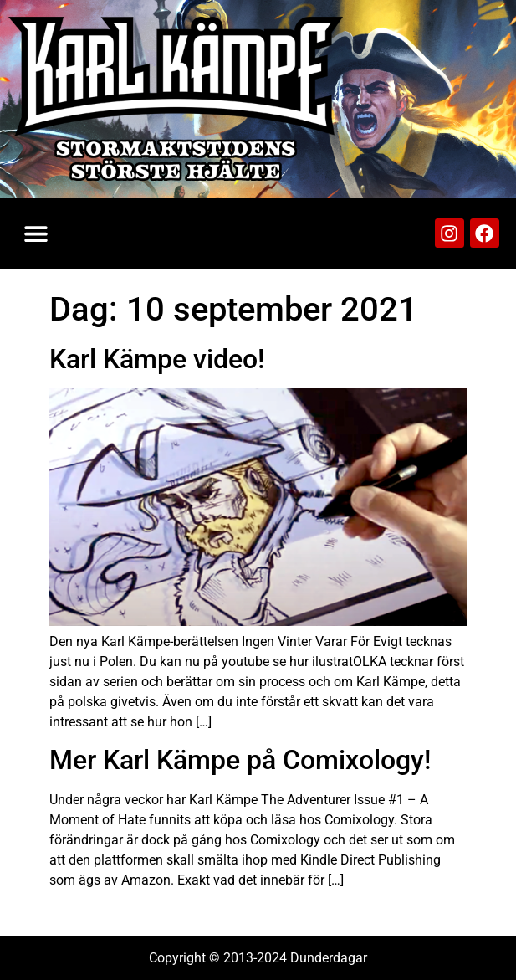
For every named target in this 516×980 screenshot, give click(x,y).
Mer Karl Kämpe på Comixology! (240, 760)
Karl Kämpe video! (157, 359)
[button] (36, 233)
